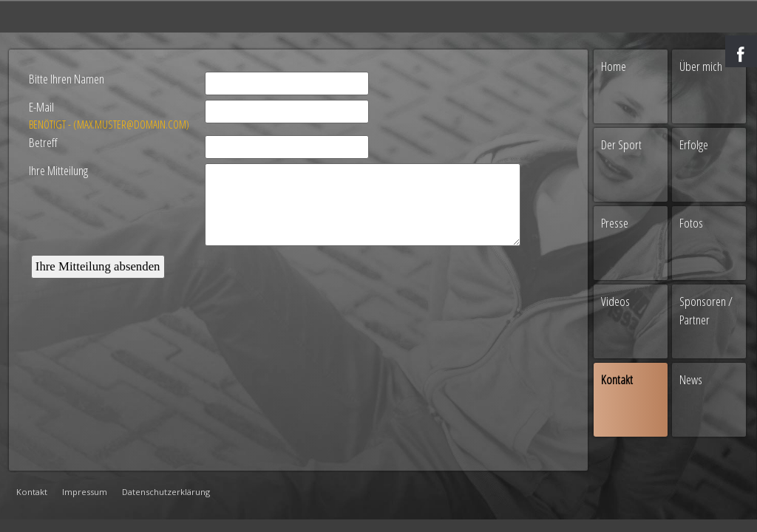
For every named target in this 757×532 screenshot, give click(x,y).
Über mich (701, 66)
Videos (615, 301)
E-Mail (109, 116)
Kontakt (32, 492)
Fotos (691, 223)
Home (614, 66)
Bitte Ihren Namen (67, 79)
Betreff (43, 142)
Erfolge (694, 144)
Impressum (85, 492)
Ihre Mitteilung (58, 170)
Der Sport (621, 144)
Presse (615, 223)
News (691, 379)
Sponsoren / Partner (706, 310)
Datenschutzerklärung (166, 492)
